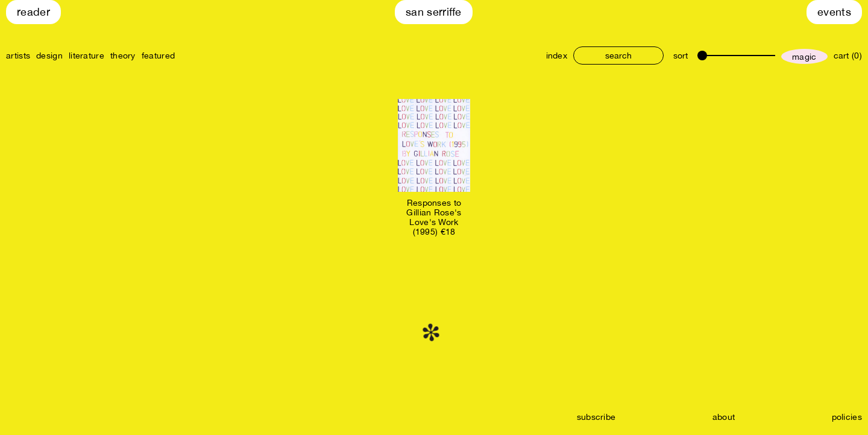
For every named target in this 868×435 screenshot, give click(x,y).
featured (158, 56)
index (557, 56)
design (49, 56)
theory (123, 56)
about (724, 417)
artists (18, 56)
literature (86, 56)
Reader (33, 12)
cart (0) (848, 56)
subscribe (596, 417)
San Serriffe (434, 12)
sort (681, 56)
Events (834, 12)
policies (847, 417)
